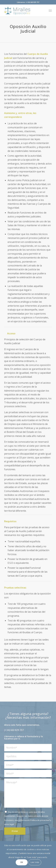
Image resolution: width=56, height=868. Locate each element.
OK (22, 862)
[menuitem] (50, 11)
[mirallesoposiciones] (23, 11)
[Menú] (50, 11)
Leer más (35, 862)
